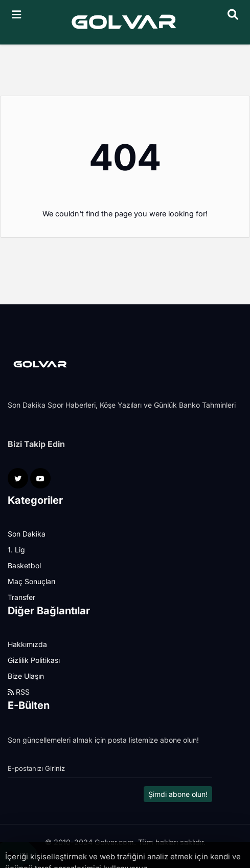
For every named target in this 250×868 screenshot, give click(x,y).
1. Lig (16, 550)
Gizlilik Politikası (34, 660)
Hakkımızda (27, 644)
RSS (19, 692)
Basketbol (24, 565)
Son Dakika (27, 534)
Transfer (21, 597)
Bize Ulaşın (26, 676)
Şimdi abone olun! (178, 794)
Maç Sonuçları (31, 581)
